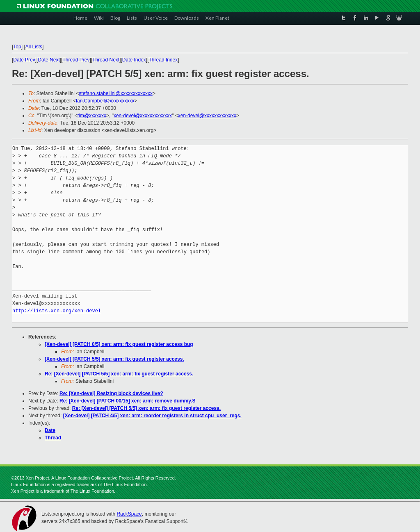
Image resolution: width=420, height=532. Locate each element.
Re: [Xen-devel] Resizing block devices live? (111, 393)
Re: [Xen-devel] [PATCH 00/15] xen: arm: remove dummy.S (127, 401)
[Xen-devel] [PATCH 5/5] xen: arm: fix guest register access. (114, 359)
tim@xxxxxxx (92, 116)
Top (17, 47)
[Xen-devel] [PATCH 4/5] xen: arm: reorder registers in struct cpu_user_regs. (152, 416)
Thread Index (163, 60)
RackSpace (129, 514)
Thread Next (106, 60)
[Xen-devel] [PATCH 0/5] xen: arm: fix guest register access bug (119, 344)
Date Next (49, 60)
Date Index (134, 60)
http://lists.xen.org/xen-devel (57, 311)
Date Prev (24, 60)
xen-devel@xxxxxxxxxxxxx (143, 116)
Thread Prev (76, 60)
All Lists (34, 47)
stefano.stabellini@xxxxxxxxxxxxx (116, 93)
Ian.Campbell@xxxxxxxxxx (105, 101)
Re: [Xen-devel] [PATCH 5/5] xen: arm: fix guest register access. (119, 374)
